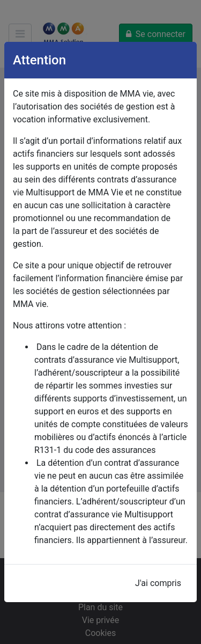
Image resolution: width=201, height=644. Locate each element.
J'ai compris (158, 583)
